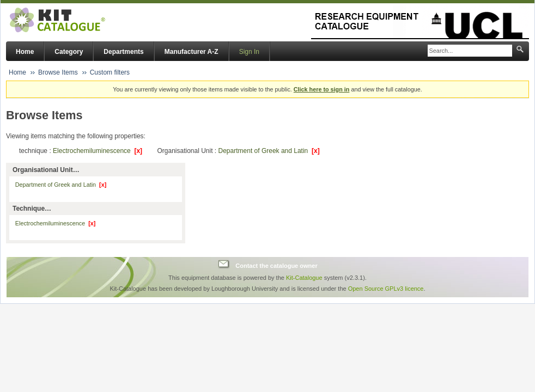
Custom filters (110, 72)
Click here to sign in (322, 89)
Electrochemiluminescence (98, 151)
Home (25, 52)
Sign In (249, 52)
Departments (123, 52)
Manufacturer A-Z (191, 52)
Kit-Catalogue (304, 278)
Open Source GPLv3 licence (386, 289)
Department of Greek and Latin (269, 151)
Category (69, 52)
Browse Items (58, 72)
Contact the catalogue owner (276, 266)
